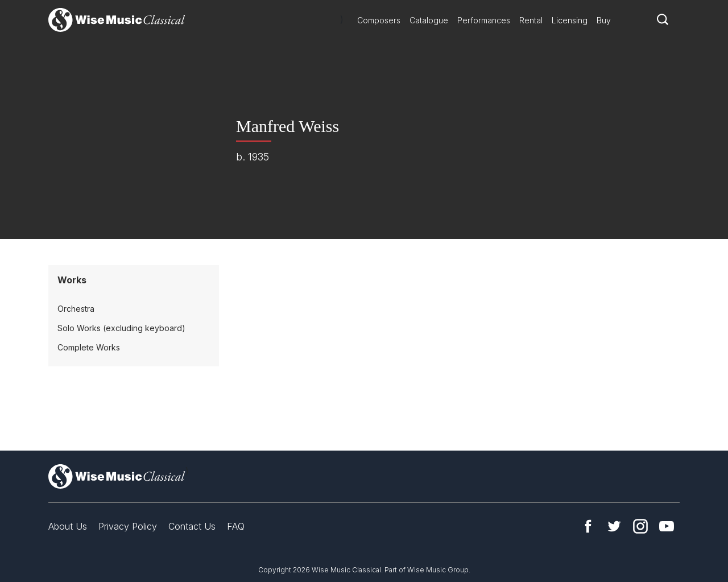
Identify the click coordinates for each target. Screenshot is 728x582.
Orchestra (76, 309)
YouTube (667, 526)
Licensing (570, 20)
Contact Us (192, 526)
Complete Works (89, 347)
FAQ (236, 526)
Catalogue (429, 20)
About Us (68, 526)
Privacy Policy (128, 526)
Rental (531, 20)
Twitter (614, 526)
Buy (604, 20)
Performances (484, 20)
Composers (379, 20)
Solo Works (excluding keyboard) (121, 328)
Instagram (640, 526)
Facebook (588, 526)
